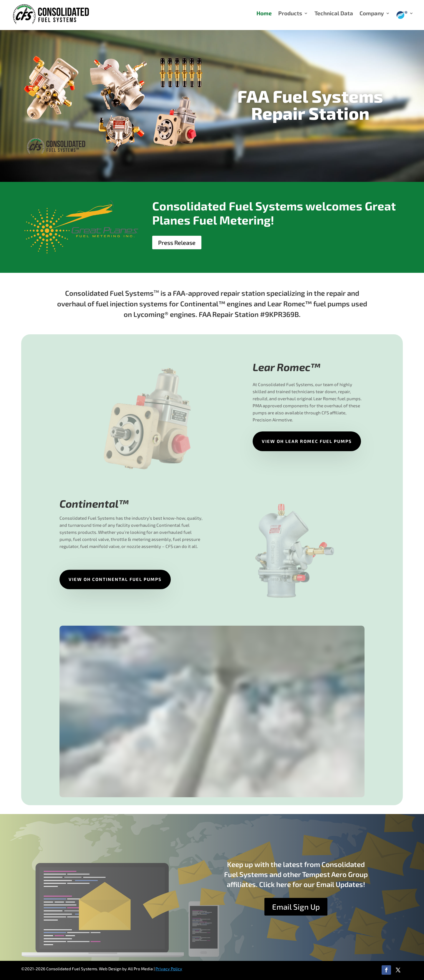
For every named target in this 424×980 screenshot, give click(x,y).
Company (372, 14)
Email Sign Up (296, 907)
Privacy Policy (169, 969)
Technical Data (334, 14)
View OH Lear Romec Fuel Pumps (307, 441)
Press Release (177, 242)
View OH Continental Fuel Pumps (115, 579)
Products (290, 14)
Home (264, 14)
